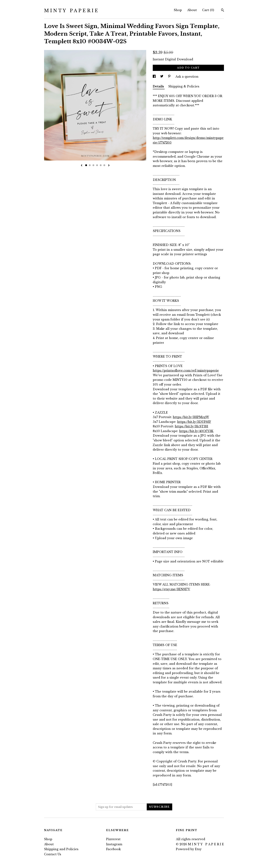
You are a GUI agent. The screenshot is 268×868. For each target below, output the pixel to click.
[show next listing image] (109, 166)
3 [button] (93, 165)
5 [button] (101, 165)
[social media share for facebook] (155, 77)
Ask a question (187, 77)
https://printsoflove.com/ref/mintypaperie (186, 370)
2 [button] (90, 165)
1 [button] (86, 165)
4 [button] (97, 165)
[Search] (223, 11)
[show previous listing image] (82, 166)
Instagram (114, 844)
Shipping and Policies (61, 849)
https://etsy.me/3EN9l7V (171, 589)
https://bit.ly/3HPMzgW (191, 417)
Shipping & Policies (184, 86)
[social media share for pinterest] (170, 77)
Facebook (113, 849)
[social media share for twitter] (162, 77)
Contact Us (53, 854)
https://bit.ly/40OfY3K (196, 431)
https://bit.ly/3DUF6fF (194, 422)
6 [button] (104, 165)
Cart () (208, 10)
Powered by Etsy (189, 849)
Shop (178, 10)
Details (159, 86)
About (192, 10)
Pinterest (113, 839)
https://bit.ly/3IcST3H (191, 426)
